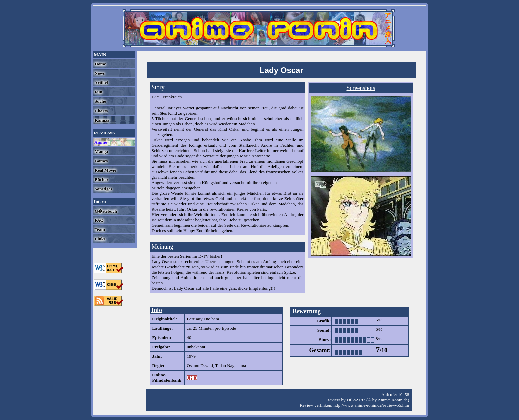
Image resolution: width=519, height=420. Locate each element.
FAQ (99, 220)
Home (100, 64)
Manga (101, 151)
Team (99, 230)
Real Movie (105, 170)
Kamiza (102, 120)
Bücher (101, 179)
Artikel (101, 83)
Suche (100, 101)
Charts (101, 111)
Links (100, 239)
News (99, 73)
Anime (100, 142)
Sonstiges (103, 189)
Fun (98, 92)
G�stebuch (105, 211)
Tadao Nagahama (231, 365)
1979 (191, 356)
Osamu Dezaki (200, 365)
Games (101, 161)
